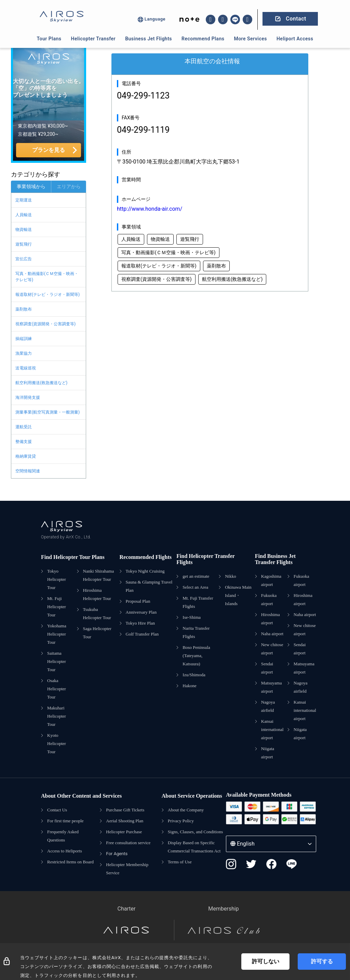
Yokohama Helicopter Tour (57, 634)
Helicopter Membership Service (127, 869)
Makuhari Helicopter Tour (57, 716)
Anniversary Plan (141, 612)
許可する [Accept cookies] (322, 961)
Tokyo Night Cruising (145, 571)
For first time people (65, 821)
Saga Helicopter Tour (97, 633)
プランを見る (49, 150)
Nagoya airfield (268, 706)
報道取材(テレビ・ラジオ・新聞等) (48, 295)
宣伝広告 (24, 259)
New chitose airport (272, 649)
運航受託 (24, 427)
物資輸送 (24, 230)
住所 (126, 152)
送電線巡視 (26, 368)
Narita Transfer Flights (196, 632)
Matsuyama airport (272, 687)
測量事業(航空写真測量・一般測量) (48, 412)
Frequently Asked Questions (63, 836)
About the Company (186, 810)
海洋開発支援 (28, 397)
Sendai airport (267, 668)
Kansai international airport (272, 729)
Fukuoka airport (269, 599)
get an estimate (196, 576)
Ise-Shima (192, 617)
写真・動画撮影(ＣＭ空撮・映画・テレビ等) (47, 277)
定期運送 (24, 200)
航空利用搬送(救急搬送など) (41, 383)
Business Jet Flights (149, 39)
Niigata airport (268, 753)
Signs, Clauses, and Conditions (195, 832)
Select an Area (195, 587)
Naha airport (272, 634)
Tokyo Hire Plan (140, 623)
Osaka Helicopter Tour (57, 689)
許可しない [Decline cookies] (266, 961)
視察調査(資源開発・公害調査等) (45, 324)
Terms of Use (180, 862)
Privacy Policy (181, 821)
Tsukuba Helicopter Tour (97, 613)
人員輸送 (24, 215)
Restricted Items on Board (70, 862)
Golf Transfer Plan (142, 634)
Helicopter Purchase (124, 832)
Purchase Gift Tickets (125, 810)
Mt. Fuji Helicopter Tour (57, 607)
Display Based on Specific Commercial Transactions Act (194, 847)
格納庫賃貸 (26, 456)
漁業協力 (24, 353)
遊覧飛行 (24, 244)
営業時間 (131, 180)
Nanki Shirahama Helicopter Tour (99, 575)
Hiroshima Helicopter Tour (97, 594)
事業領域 (131, 227)
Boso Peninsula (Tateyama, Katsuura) (196, 656)
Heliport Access (295, 39)
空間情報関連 (28, 471)
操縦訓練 (24, 339)
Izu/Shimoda (194, 675)
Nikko (231, 576)
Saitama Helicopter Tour (57, 661)
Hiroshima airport (271, 619)
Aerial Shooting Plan (125, 821)
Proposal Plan (138, 601)
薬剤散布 (24, 309)
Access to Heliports (65, 851)
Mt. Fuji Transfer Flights (198, 602)
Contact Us (57, 810)
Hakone (189, 686)
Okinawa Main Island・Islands (238, 595)
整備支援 (24, 442)
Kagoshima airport (271, 580)
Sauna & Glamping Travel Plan (149, 586)
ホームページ (136, 199)
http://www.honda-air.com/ (150, 209)
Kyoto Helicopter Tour (57, 743)
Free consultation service (128, 843)
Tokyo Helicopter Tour (57, 579)
